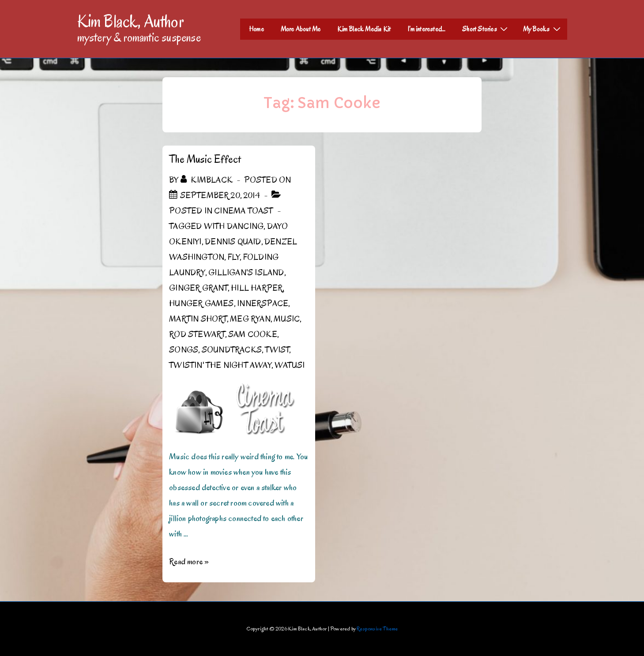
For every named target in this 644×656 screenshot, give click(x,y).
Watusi (290, 365)
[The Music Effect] (220, 195)
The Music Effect (205, 159)
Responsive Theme (377, 628)
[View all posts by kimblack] (207, 180)
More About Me (301, 29)
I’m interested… (426, 29)
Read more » (189, 562)
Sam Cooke (253, 334)
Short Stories (486, 29)
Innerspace (263, 304)
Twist (277, 350)
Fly (234, 257)
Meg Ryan (250, 319)
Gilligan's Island (246, 273)
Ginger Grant (198, 288)
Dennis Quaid (233, 242)
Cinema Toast (243, 211)
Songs (184, 350)
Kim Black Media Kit (364, 29)
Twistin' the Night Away (220, 365)
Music (287, 319)
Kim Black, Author (131, 21)
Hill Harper (257, 288)
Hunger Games (201, 304)
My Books (543, 29)
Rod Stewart (197, 334)
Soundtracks (232, 350)
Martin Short (198, 319)
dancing (245, 226)
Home (256, 29)
